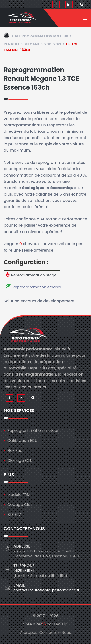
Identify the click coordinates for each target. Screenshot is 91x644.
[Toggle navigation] (85, 19)
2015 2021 (53, 44)
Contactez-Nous (55, 632)
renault (12, 44)
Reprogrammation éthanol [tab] (33, 286)
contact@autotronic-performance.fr (46, 590)
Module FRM (19, 495)
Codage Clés (20, 505)
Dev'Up (61, 624)
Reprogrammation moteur (42, 36)
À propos (29, 632)
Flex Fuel (15, 451)
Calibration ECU (22, 441)
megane (32, 44)
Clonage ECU (20, 461)
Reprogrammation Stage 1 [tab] (32, 275)
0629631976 (24, 571)
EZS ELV (14, 515)
